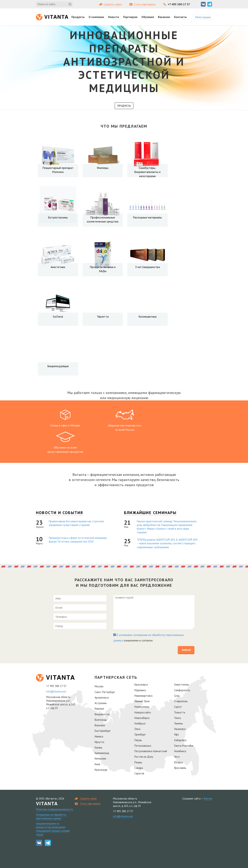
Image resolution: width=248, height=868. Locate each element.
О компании (96, 17)
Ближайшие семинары (150, 513)
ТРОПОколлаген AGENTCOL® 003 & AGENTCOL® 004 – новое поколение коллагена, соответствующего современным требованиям (167, 544)
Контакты (180, 17)
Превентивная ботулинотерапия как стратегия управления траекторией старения (76, 523)
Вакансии (164, 17)
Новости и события (59, 513)
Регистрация (203, 17)
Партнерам (130, 17)
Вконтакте (203, 4)
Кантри (208, 799)
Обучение (148, 17)
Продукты (78, 17)
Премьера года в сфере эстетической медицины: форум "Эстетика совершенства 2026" (78, 540)
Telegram (210, 4)
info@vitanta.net (56, 691)
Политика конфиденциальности (54, 809)
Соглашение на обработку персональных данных (51, 817)
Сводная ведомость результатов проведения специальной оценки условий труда (53, 829)
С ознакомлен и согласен (149, 638)
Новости (114, 17)
